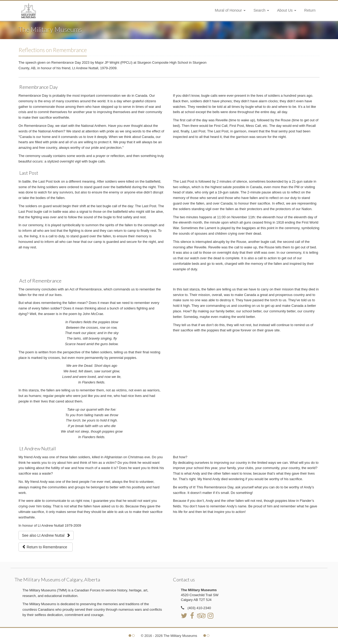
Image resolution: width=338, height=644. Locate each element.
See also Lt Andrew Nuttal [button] (46, 535)
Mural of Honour (230, 10)
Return (310, 10)
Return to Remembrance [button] (46, 547)
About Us (287, 10)
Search (261, 10)
